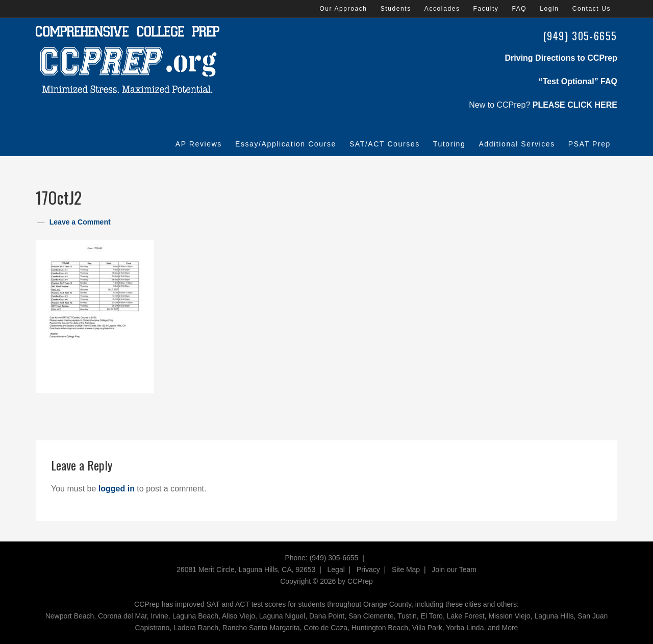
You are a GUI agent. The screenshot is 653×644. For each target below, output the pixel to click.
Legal (336, 569)
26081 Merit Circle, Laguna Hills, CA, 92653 (246, 569)
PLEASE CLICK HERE (575, 105)
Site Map (406, 569)
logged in (117, 489)
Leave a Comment (80, 222)
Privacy (368, 569)
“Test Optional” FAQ (578, 81)
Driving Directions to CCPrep (561, 58)
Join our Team (454, 569)
